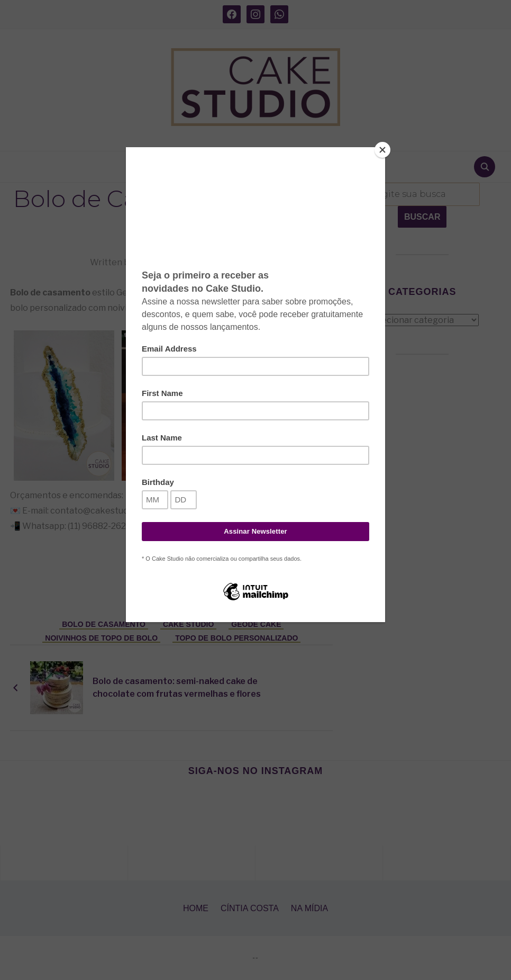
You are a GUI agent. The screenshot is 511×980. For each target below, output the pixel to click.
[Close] (382, 150)
